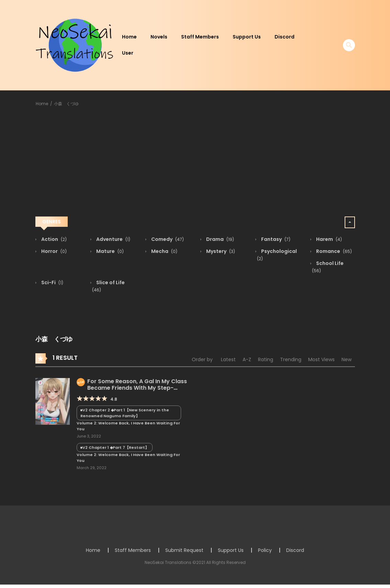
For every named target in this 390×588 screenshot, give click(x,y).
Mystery (220, 251)
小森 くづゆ (66, 104)
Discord (285, 37)
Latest (228, 359)
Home (129, 37)
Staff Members (200, 37)
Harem (328, 239)
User (128, 53)
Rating (266, 359)
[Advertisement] (195, 163)
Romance (333, 251)
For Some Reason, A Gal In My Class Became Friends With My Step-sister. (132, 388)
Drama (220, 239)
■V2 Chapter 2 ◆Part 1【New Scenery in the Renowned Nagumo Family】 (125, 413)
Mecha (164, 251)
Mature (109, 251)
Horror (53, 251)
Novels (159, 37)
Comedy (167, 239)
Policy (265, 550)
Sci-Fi (52, 282)
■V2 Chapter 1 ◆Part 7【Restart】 (115, 447)
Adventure (113, 239)
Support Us (247, 37)
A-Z (247, 359)
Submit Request (184, 550)
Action (53, 239)
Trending (291, 359)
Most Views (321, 359)
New (347, 359)
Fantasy (275, 239)
